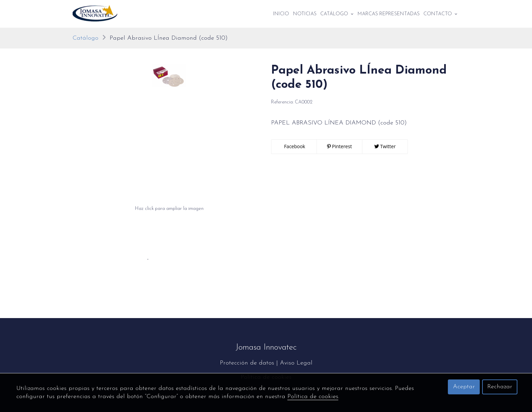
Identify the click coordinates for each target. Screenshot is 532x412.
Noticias (305, 14)
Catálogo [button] (337, 14)
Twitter (385, 146)
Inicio (281, 14)
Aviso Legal (296, 363)
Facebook (294, 146)
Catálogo (85, 38)
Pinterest (339, 146)
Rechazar (500, 387)
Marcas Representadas (389, 14)
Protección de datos (247, 363)
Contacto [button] (440, 14)
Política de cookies (313, 397)
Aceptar (464, 387)
